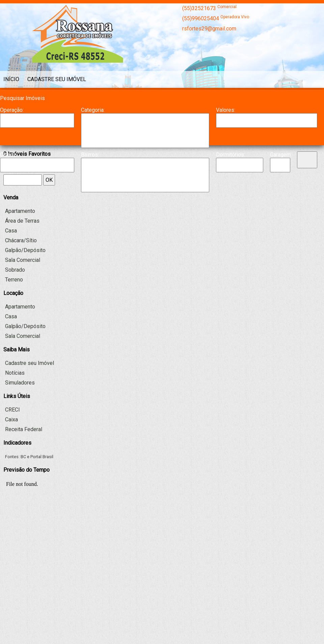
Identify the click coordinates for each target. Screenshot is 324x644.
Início (11, 79)
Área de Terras (22, 221)
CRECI (12, 410)
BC (23, 457)
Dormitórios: (231, 155)
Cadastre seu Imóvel (57, 79)
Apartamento (145, 120)
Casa (145, 127)
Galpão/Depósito (145, 141)
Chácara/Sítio (145, 134)
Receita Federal (24, 429)
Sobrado (15, 270)
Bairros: (90, 155)
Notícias (15, 373)
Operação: (12, 110)
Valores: (226, 110)
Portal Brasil (42, 457)
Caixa (11, 419)
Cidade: (9, 155)
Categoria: (93, 110)
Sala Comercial (23, 260)
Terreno (14, 280)
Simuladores (20, 383)
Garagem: (280, 155)
